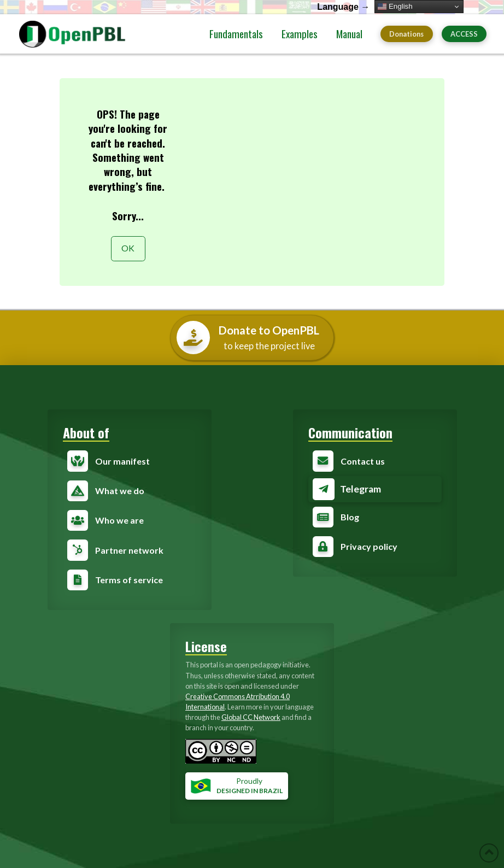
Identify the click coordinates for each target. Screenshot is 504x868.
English (395, 7)
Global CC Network (251, 717)
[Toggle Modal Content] (375, 489)
